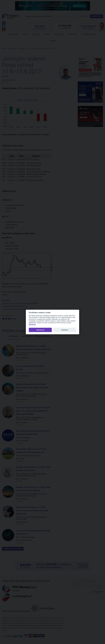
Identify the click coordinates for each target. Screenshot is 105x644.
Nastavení (32, 324)
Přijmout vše (40, 330)
